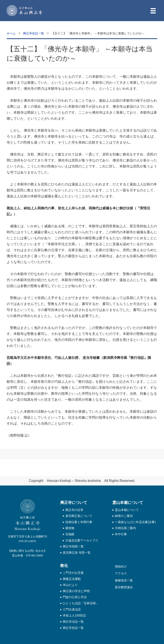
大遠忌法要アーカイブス (82, 540)
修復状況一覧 (124, 580)
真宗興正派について (79, 516)
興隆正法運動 (72, 579)
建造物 (70, 528)
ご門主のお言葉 (73, 573)
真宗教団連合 (124, 587)
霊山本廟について (127, 510)
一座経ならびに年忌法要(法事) (135, 522)
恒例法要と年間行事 (79, 522)
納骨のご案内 (124, 516)
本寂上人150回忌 (74, 615)
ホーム (11, 33)
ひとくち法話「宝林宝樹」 (81, 603)
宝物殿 (70, 534)
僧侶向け (121, 566)
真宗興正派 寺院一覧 (77, 553)
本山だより (70, 585)
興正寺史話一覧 (34, 33)
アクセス (121, 573)
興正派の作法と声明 (76, 591)
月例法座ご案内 (125, 528)
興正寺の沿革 (74, 510)
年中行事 (121, 534)
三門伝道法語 (72, 609)
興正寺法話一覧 (73, 622)
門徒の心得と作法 (75, 597)
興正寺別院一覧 (73, 546)
